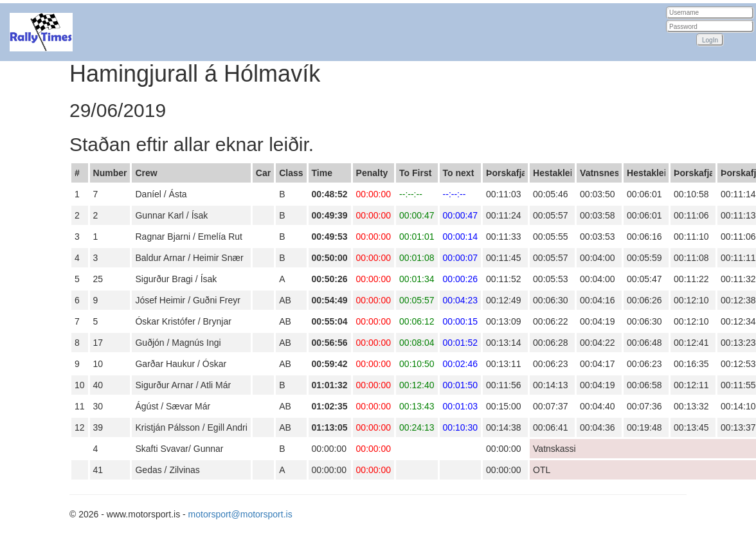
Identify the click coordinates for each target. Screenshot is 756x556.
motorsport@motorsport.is (240, 514)
